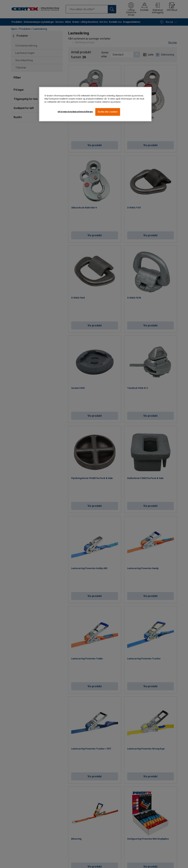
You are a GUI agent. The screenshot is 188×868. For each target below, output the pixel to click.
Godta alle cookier (108, 112)
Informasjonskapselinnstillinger (75, 112)
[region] (95, 104)
